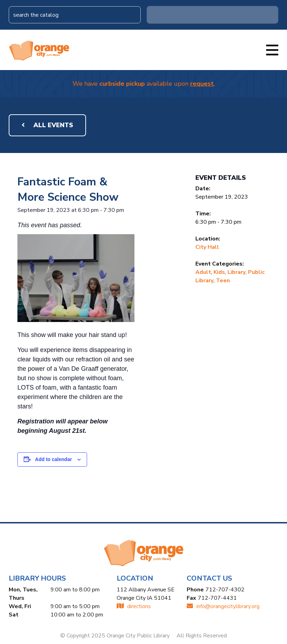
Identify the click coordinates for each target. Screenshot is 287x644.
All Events (47, 125)
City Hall (207, 247)
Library (236, 272)
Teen (223, 281)
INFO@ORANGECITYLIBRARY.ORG (223, 606)
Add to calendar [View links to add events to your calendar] (54, 459)
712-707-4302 (225, 590)
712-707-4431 (217, 598)
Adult (203, 272)
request (202, 84)
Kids (219, 272)
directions (134, 606)
